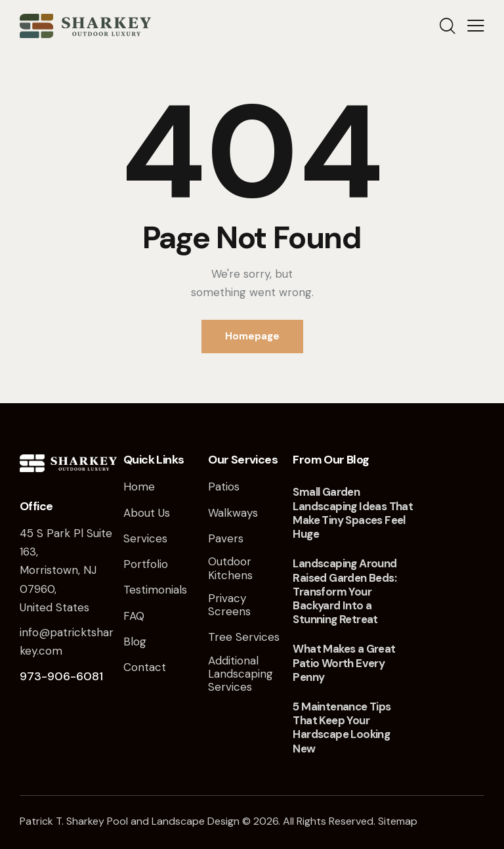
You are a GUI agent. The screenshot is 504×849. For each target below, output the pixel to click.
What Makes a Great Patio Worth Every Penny (344, 663)
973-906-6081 (61, 676)
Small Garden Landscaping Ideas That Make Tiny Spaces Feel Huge (353, 513)
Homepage (252, 336)
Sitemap (398, 821)
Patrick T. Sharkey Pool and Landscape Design (130, 821)
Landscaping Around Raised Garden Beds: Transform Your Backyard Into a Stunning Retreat (345, 592)
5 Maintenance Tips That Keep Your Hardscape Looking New (342, 728)
